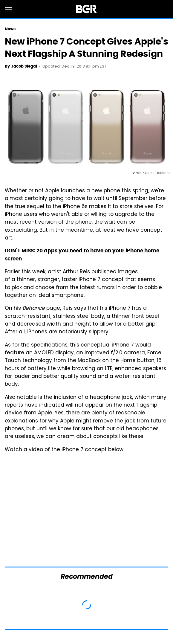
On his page (32, 309)
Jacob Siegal (24, 66)
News (10, 29)
